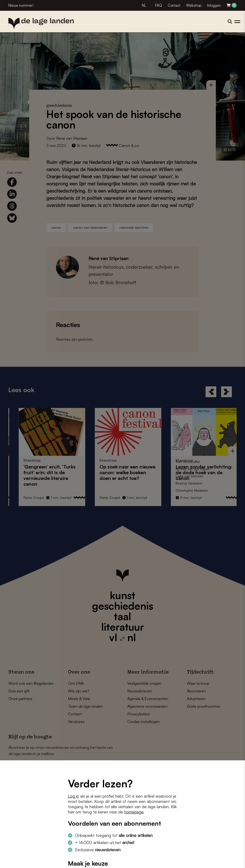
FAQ (159, 5)
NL (144, 5)
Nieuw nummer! (21, 5)
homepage (134, 812)
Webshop (194, 5)
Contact (174, 5)
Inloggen (214, 5)
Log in (73, 796)
